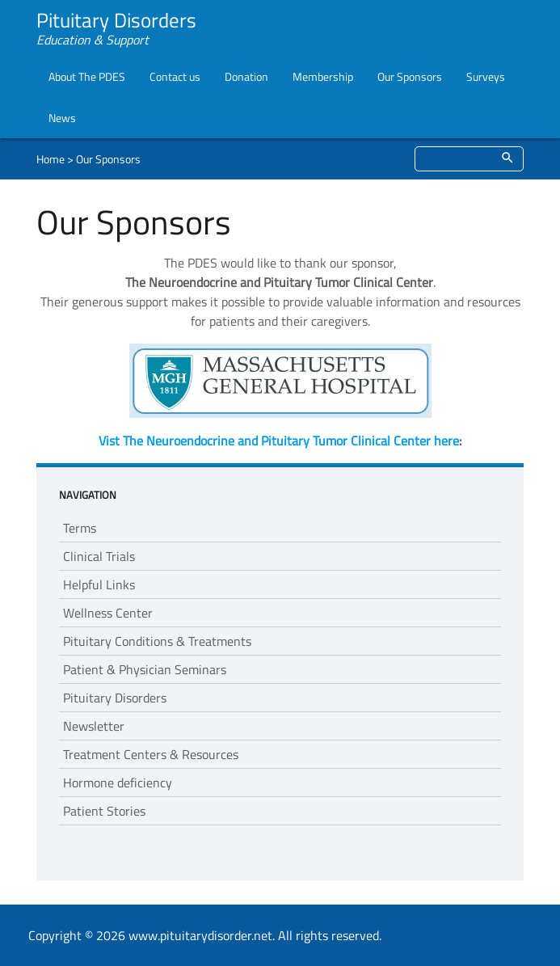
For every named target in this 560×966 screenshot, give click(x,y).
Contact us (175, 76)
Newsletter (94, 726)
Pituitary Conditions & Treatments (157, 641)
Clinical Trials (99, 556)
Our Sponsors (410, 76)
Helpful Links (99, 584)
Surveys (486, 76)
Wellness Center (108, 613)
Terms (80, 528)
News (62, 118)
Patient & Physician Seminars (145, 669)
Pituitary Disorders (115, 698)
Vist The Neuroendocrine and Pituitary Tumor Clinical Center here (279, 441)
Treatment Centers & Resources (151, 754)
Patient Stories (104, 811)
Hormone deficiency (118, 783)
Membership (323, 76)
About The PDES (87, 76)
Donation (246, 76)
